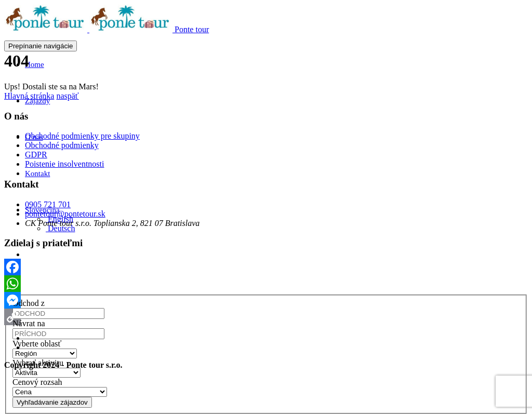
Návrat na (29, 323)
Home (35, 64)
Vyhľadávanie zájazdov (52, 402)
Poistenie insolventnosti (64, 164)
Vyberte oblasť (37, 344)
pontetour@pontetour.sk (65, 214)
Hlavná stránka (29, 96)
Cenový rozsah (37, 382)
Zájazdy (37, 101)
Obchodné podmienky (62, 145)
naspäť (67, 96)
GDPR (36, 155)
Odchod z (29, 303)
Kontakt (37, 173)
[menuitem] (60, 228)
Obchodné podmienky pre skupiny (82, 136)
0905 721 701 (48, 204)
